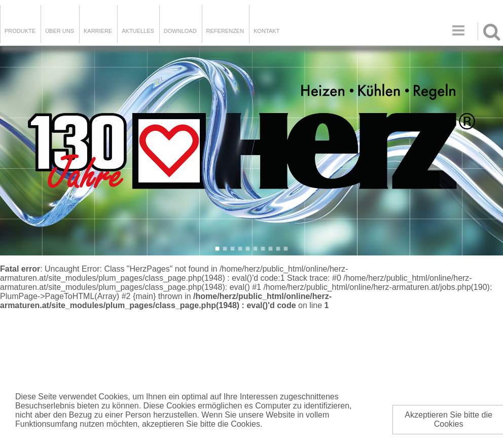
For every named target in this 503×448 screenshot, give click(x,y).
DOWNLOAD (180, 31)
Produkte (20, 31)
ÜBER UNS (60, 31)
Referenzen (225, 31)
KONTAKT (266, 31)
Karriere (98, 31)
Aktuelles (138, 31)
